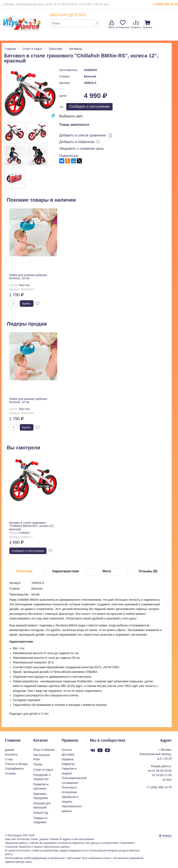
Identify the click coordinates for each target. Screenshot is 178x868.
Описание (24, 571)
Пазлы (38, 764)
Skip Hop (24, 285)
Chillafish (90, 70)
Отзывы (10, 773)
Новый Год (41, 813)
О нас (9, 759)
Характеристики (66, 571)
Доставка (68, 754)
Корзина (148, 24)
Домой (10, 750)
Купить (27, 304)
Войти (112, 24)
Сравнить (136, 24)
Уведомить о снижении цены (82, 149)
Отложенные (123, 24)
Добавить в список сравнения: (83, 135)
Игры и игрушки (44, 750)
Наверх (165, 836)
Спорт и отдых (43, 770)
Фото (107, 571)
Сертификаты (14, 769)
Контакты (11, 754)
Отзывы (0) (148, 571)
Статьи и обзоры (16, 764)
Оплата (67, 750)
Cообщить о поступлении (90, 107)
